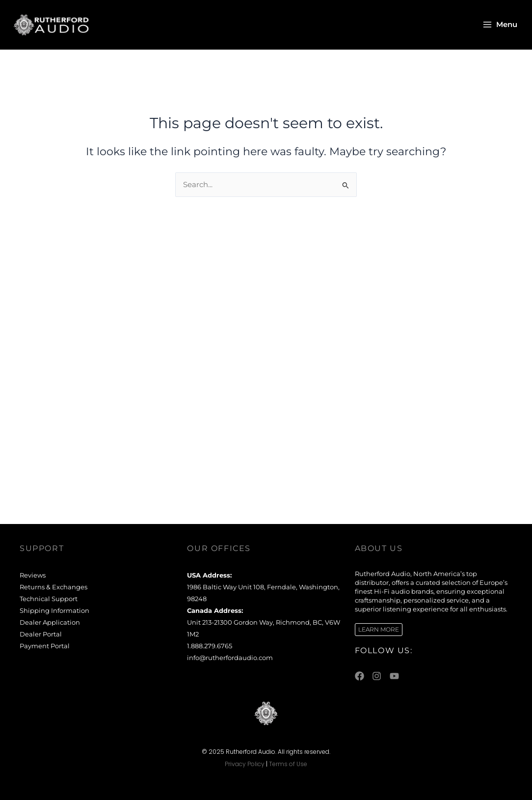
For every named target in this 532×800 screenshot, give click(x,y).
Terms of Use (288, 764)
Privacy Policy (245, 764)
